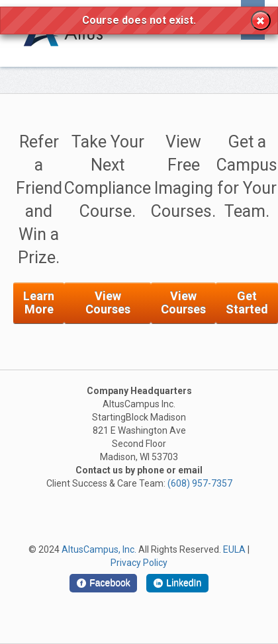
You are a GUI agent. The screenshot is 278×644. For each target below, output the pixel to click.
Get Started (247, 302)
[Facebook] (103, 583)
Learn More (39, 302)
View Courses (108, 302)
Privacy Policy (139, 563)
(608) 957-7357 (200, 483)
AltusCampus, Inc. (99, 549)
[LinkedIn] (177, 583)
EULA (234, 549)
